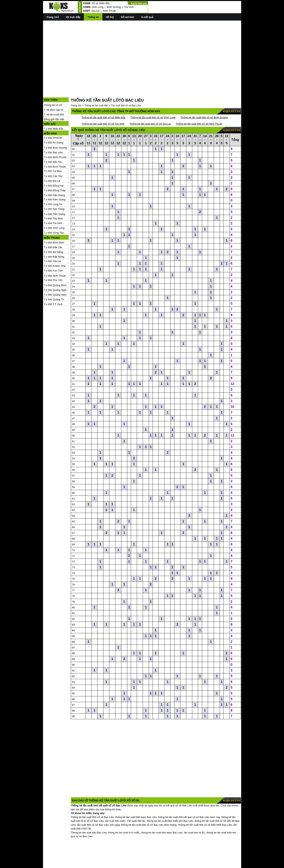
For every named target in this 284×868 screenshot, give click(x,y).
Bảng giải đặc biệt (54, 101)
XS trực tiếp (73, 17)
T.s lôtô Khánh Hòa (55, 248)
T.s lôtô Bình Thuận (55, 149)
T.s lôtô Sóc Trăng (54, 191)
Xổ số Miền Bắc (101, 3)
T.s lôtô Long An (53, 186)
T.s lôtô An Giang (54, 125)
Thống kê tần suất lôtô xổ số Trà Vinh (103, 106)
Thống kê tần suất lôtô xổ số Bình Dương (204, 100)
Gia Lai (95, 11)
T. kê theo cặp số (54, 92)
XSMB (87, 3)
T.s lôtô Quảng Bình (55, 267)
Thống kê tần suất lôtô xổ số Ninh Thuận (199, 106)
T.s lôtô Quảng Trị (54, 282)
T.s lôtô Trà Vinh (53, 205)
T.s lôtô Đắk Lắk (53, 229)
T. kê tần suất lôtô (54, 97)
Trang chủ (53, 17)
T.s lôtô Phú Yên (53, 262)
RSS (239, 865)
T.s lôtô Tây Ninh (54, 201)
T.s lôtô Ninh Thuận (55, 258)
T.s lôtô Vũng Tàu (54, 215)
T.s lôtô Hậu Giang (55, 177)
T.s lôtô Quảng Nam (55, 277)
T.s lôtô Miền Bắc (54, 111)
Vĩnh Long (98, 7)
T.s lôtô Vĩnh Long (54, 210)
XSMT (87, 11)
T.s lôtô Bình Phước (55, 139)
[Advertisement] (142, 52)
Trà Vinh (129, 7)
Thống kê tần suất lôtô (96, 88)
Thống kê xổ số (53, 87)
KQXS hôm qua (139, 3)
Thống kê (93, 17)
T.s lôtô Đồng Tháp (55, 173)
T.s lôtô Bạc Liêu (53, 135)
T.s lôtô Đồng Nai (54, 168)
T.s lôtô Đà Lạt (52, 163)
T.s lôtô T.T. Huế (53, 286)
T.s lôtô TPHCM (53, 120)
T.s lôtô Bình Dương (55, 130)
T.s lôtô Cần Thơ (53, 158)
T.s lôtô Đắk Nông (54, 239)
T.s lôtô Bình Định (54, 225)
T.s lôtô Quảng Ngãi (55, 272)
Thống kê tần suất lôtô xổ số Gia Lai (150, 106)
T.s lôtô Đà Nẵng (53, 234)
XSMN (87, 7)
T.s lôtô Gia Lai (52, 243)
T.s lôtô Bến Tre (53, 144)
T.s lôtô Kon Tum (54, 253)
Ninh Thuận (109, 11)
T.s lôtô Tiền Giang (55, 196)
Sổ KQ (110, 17)
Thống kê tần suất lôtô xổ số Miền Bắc (104, 100)
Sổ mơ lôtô (127, 17)
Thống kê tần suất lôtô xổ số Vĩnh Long (153, 100)
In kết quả (147, 17)
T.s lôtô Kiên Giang (55, 182)
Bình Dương (114, 7)
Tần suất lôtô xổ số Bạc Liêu (126, 88)
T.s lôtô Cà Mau (53, 153)
